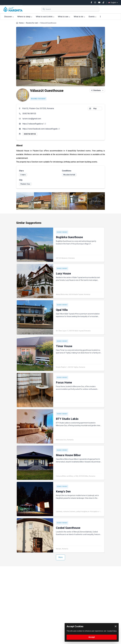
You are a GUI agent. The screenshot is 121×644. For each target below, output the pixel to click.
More (60, 557)
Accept (92, 637)
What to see (64, 17)
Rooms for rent (32, 23)
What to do (79, 17)
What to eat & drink (45, 17)
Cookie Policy (112, 631)
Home (21, 23)
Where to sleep (25, 17)
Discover (9, 17)
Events (93, 17)
